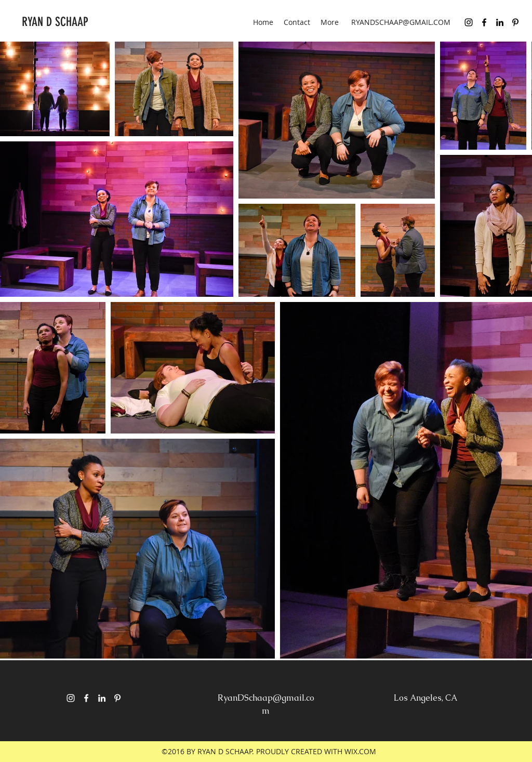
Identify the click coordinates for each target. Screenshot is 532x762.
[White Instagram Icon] (71, 698)
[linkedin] (500, 22)
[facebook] (484, 22)
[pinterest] (515, 22)
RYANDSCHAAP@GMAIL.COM (401, 22)
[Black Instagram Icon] (469, 22)
